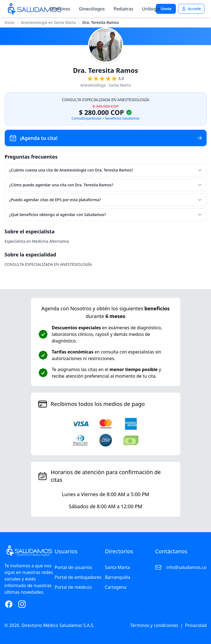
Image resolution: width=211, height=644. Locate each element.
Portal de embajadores (78, 577)
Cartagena (116, 587)
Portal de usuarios (73, 567)
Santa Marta (117, 567)
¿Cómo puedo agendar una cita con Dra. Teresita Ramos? (106, 185)
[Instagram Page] (22, 604)
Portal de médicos (73, 587)
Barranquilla (117, 577)
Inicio (10, 22)
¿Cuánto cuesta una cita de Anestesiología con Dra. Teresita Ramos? (106, 170)
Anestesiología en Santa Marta (48, 22)
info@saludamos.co (186, 567)
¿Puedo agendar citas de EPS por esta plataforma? (106, 200)
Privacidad (196, 625)
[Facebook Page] (9, 604)
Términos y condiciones (154, 625)
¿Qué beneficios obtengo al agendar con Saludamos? (106, 215)
